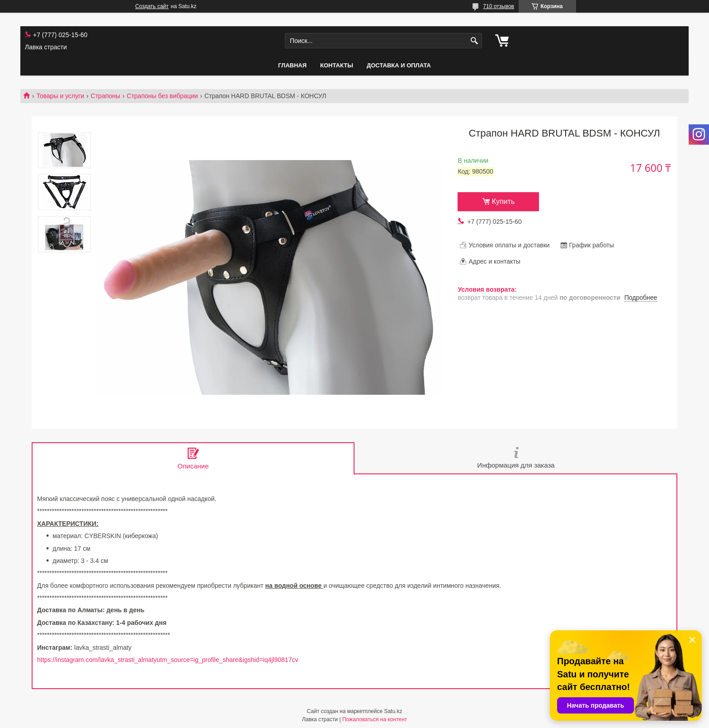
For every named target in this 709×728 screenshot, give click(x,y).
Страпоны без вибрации (162, 96)
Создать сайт (152, 6)
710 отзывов (499, 6)
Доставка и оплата (399, 65)
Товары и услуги (60, 96)
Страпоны (106, 96)
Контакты (337, 65)
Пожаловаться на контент (375, 719)
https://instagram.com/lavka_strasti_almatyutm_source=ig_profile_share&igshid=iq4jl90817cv (168, 660)
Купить (503, 201)
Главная (292, 65)
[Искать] (474, 41)
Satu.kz (393, 711)
